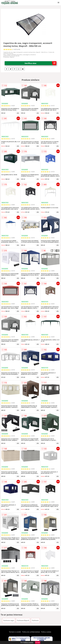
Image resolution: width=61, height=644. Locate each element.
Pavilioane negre (9, 620)
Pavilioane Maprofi (23, 620)
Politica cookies (46, 632)
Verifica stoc (40, 63)
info (18, 113)
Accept (38, 642)
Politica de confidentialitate (31, 632)
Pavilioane (35, 620)
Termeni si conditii (15, 632)
